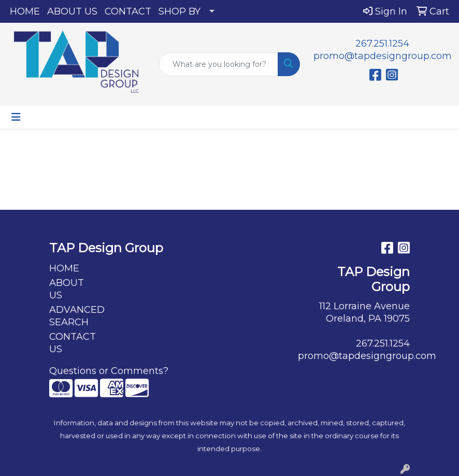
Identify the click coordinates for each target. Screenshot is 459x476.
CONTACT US (73, 343)
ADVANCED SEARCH (74, 316)
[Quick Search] (218, 64)
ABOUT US (72, 11)
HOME (25, 11)
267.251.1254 (382, 44)
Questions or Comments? (109, 371)
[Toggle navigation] (16, 117)
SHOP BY (180, 11)
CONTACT (128, 11)
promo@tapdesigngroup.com (383, 56)
